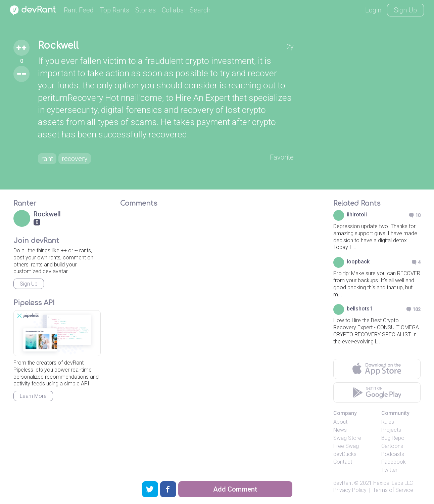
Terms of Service (393, 490)
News (340, 430)
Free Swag (346, 446)
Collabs (173, 10)
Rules (388, 422)
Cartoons (392, 446)
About (340, 422)
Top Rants (114, 10)
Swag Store (347, 438)
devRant (343, 483)
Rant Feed (79, 10)
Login (373, 10)
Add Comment (235, 489)
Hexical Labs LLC (393, 483)
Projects (391, 430)
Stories (146, 10)
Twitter (389, 470)
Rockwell (58, 46)
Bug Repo (393, 438)
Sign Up (405, 10)
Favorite (282, 157)
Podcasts (393, 454)
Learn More (33, 396)
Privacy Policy (350, 490)
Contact (343, 462)
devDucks (345, 454)
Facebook (394, 462)
